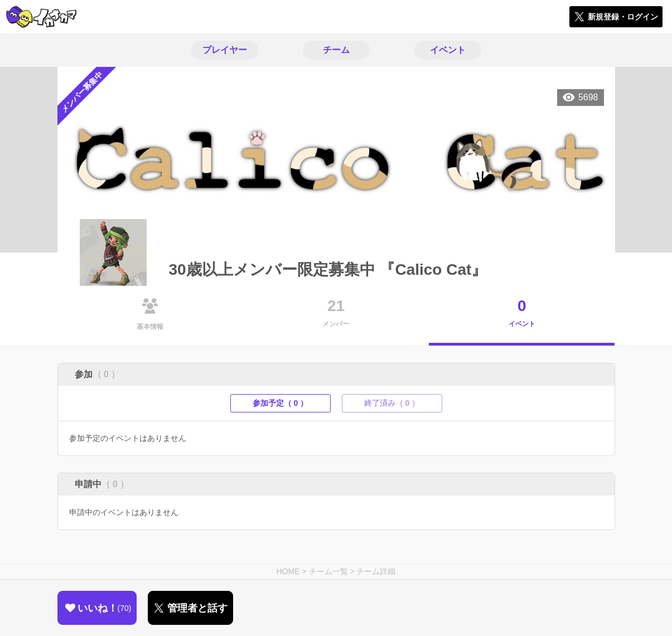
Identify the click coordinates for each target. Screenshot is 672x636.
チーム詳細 (376, 571)
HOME (288, 571)
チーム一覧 (328, 571)
